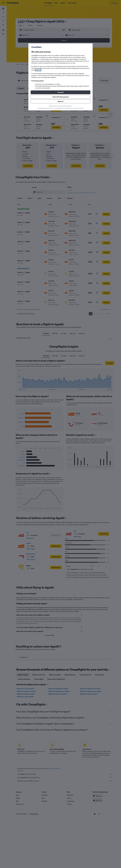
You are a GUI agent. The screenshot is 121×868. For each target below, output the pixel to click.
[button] (60, 92)
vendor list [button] (38, 70)
